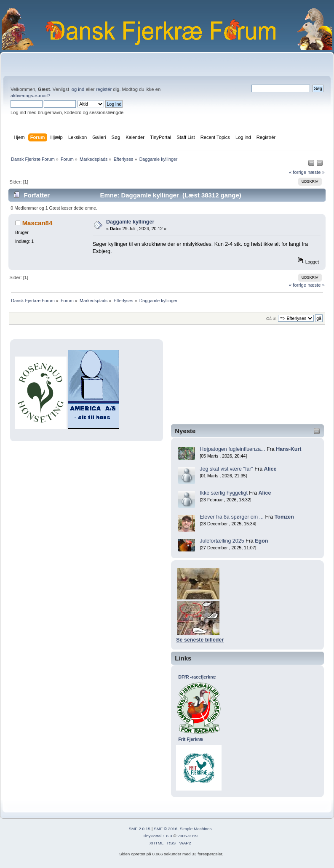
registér (104, 89)
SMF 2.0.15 (139, 829)
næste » (316, 172)
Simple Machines (196, 829)
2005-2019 (187, 836)
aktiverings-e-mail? (30, 96)
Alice (270, 469)
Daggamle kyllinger (130, 222)
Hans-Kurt (289, 449)
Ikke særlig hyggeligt (224, 493)
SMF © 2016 (166, 829)
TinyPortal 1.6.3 (157, 836)
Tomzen (284, 517)
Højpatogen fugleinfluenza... (232, 449)
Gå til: (271, 318)
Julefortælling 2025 (222, 541)
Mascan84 (37, 223)
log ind (77, 89)
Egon (261, 541)
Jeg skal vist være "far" (226, 469)
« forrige (298, 172)
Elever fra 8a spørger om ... (232, 517)
